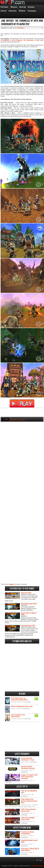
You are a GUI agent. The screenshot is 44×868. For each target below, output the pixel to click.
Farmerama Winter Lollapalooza (28, 833)
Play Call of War (26, 593)
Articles (3, 11)
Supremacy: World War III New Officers (30, 850)
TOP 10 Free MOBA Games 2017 (28, 819)
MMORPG (6, 40)
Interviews (12, 11)
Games (15, 7)
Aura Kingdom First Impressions (18, 716)
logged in (12, 584)
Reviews (31, 7)
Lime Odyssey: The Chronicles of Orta (26, 40)
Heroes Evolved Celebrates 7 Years (28, 759)
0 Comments (27, 702)
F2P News (4, 7)
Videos (23, 11)
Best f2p (23, 7)
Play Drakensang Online (29, 604)
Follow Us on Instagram (17, 420)
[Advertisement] (22, 497)
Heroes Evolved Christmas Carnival (28, 767)
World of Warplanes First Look (22, 706)
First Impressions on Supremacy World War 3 (20, 699)
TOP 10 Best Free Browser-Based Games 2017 (29, 801)
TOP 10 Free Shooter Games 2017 (28, 810)
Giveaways (32, 11)
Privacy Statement (37, 866)
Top (40, 860)
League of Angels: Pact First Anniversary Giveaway (29, 777)
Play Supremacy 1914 (28, 626)
